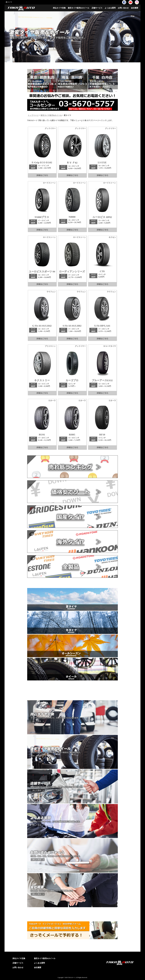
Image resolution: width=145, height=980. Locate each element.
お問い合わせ (123, 8)
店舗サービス (97, 8)
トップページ (33, 115)
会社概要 (135, 8)
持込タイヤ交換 (59, 8)
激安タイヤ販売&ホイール (79, 8)
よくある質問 (110, 8)
